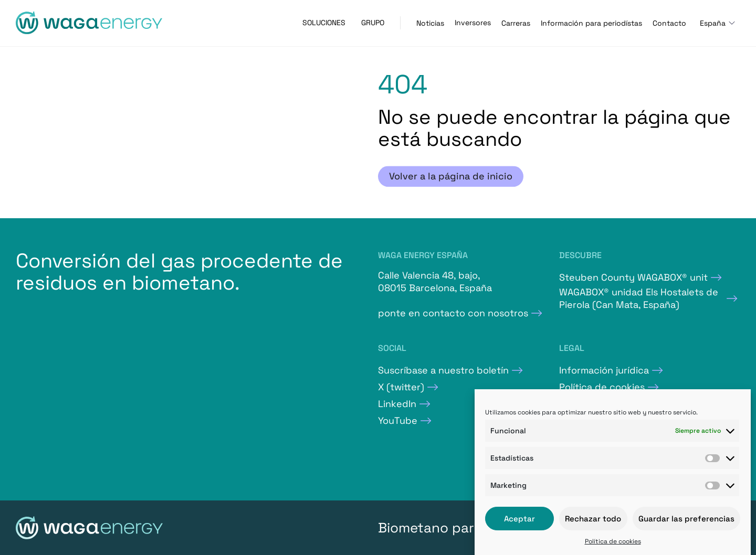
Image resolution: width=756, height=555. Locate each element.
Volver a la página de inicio (451, 177)
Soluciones (324, 23)
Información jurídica (604, 370)
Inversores (473, 23)
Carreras (516, 23)
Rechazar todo (593, 519)
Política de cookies (613, 541)
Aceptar (519, 519)
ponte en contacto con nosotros (453, 313)
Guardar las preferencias (686, 519)
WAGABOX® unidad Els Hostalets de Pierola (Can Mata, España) (639, 298)
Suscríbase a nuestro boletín (443, 370)
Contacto (669, 23)
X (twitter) (401, 387)
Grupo (373, 23)
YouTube (398, 420)
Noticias (430, 23)
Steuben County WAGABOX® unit (633, 277)
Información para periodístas (591, 23)
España (713, 23)
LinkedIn (397, 404)
